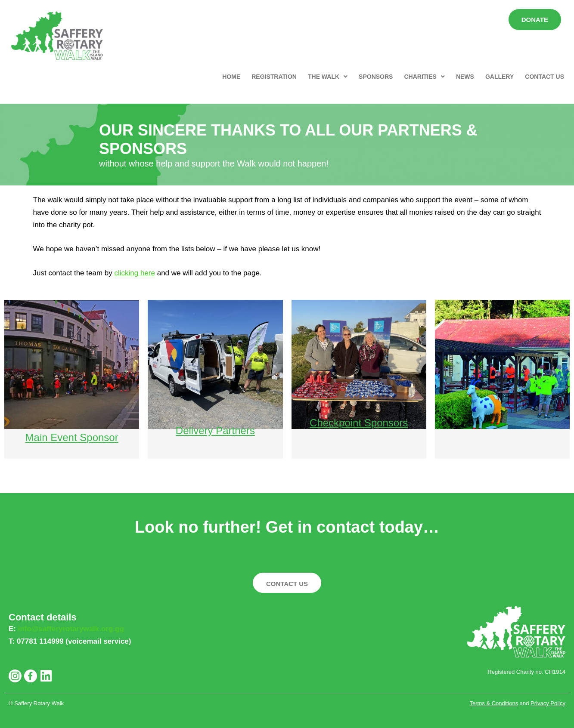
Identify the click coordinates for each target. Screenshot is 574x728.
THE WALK (328, 77)
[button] (328, 77)
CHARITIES (424, 77)
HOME (231, 77)
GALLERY (500, 77)
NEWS (465, 77)
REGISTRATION (274, 77)
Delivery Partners (215, 423)
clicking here (135, 273)
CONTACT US (545, 77)
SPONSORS (376, 77)
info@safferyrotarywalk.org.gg (71, 629)
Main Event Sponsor (72, 430)
